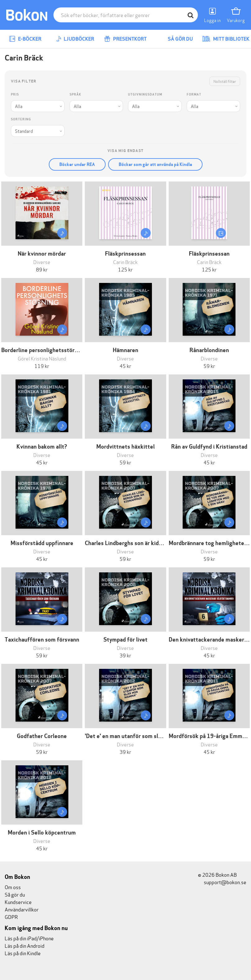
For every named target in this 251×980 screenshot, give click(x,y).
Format (194, 94)
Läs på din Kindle (23, 953)
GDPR (11, 917)
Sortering (21, 119)
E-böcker (25, 39)
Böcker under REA (77, 164)
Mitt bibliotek (226, 39)
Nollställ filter (225, 81)
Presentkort (125, 39)
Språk (75, 94)
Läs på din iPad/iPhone (29, 938)
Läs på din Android (25, 945)
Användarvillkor (22, 909)
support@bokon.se (222, 882)
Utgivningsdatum (145, 94)
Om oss (13, 887)
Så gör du (176, 39)
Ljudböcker (75, 39)
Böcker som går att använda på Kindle (155, 164)
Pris (15, 94)
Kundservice (18, 902)
